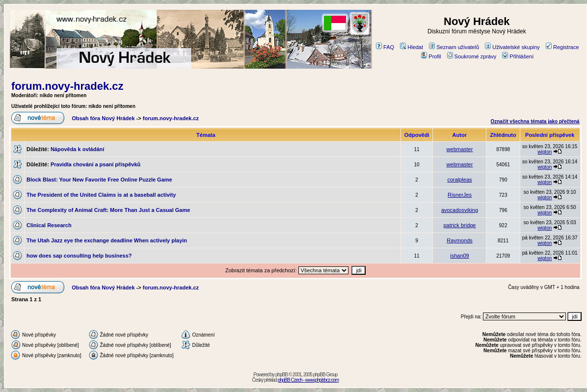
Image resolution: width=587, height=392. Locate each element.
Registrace (562, 47)
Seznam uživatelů (454, 47)
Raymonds (460, 240)
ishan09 (460, 256)
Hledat (412, 47)
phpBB (281, 375)
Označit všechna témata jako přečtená (535, 121)
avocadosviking (460, 210)
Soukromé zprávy (472, 56)
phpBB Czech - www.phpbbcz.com (308, 380)
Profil (431, 56)
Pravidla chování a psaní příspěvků (95, 164)
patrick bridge (459, 225)
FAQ (385, 47)
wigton (545, 152)
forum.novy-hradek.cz (67, 86)
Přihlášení (518, 56)
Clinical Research (49, 225)
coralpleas (459, 180)
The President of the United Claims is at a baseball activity (101, 195)
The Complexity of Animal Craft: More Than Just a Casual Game (108, 210)
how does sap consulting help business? (79, 256)
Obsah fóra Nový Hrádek (103, 118)
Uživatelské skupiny (512, 47)
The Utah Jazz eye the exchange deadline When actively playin (107, 240)
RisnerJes (460, 195)
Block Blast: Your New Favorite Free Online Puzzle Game (99, 180)
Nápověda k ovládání (77, 149)
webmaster (460, 149)
